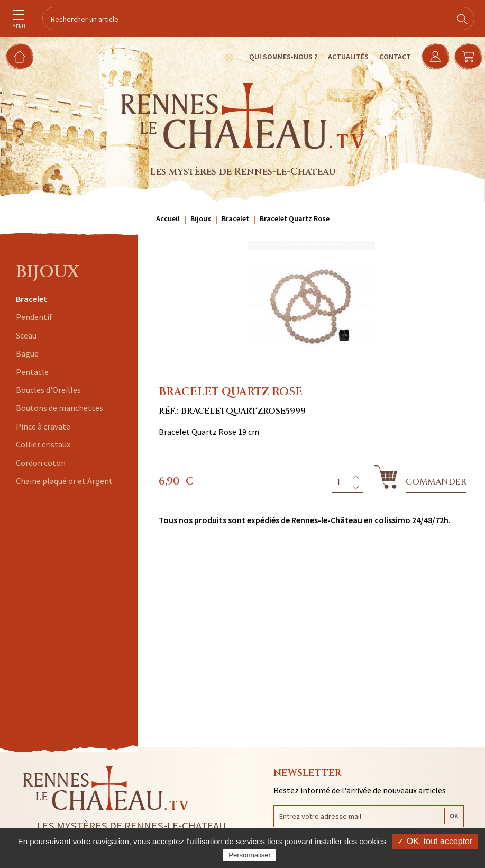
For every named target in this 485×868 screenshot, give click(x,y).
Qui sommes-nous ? (282, 57)
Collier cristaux (43, 444)
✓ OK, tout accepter (435, 841)
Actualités (347, 57)
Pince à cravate (43, 426)
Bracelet (31, 299)
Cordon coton (41, 463)
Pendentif (34, 317)
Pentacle (32, 372)
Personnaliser (250, 855)
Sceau (26, 335)
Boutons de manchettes (60, 408)
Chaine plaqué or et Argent (64, 481)
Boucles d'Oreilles (48, 390)
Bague (27, 353)
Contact (394, 57)
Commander (436, 482)
